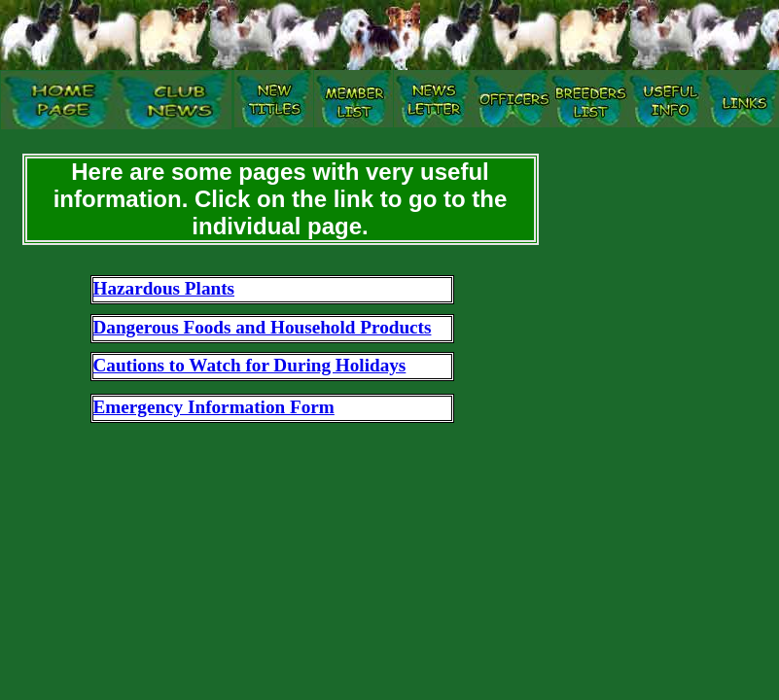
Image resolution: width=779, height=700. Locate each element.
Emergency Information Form (214, 407)
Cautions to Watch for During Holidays (250, 365)
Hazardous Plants (164, 288)
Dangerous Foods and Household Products (263, 327)
